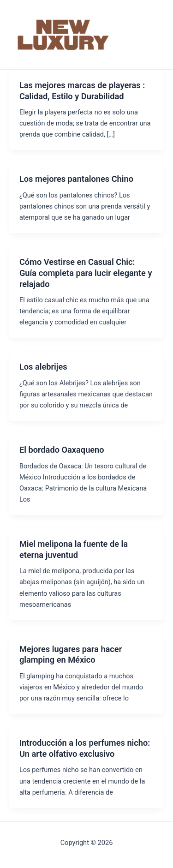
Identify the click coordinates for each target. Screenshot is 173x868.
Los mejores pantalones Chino (76, 179)
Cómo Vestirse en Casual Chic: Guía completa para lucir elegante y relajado (86, 273)
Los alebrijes (43, 367)
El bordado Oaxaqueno (62, 450)
